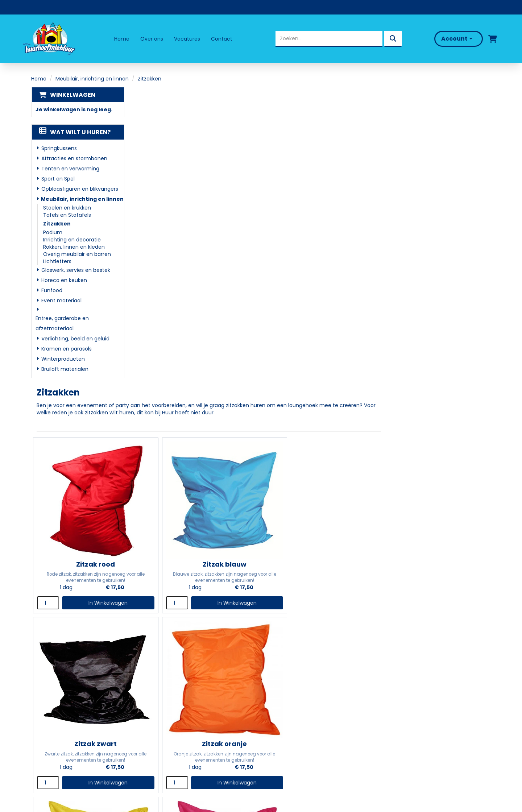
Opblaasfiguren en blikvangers (79, 189)
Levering (278, 694)
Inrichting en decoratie (72, 240)
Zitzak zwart (435, 252)
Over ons (152, 39)
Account (456, 39)
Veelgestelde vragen (296, 705)
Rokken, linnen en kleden (74, 247)
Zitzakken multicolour (320, 585)
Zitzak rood (204, 252)
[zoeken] (393, 39)
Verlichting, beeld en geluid (75, 339)
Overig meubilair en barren (77, 254)
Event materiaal (61, 301)
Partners (164, 705)
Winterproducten (63, 359)
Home (122, 39)
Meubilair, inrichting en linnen (92, 79)
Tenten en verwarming (70, 169)
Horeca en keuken (64, 280)
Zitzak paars (435, 585)
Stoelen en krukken (67, 208)
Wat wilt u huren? (74, 132)
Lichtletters (57, 261)
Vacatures (187, 39)
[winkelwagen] (492, 39)
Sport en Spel (58, 179)
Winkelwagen (72, 95)
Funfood (51, 290)
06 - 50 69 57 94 (61, 719)
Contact (222, 39)
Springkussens (59, 148)
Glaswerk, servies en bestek (75, 270)
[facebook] (45, 749)
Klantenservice (288, 715)
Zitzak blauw (320, 252)
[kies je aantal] (162, 291)
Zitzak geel (320, 419)
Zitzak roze (435, 419)
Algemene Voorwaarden (301, 736)
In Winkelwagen (215, 291)
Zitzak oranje (204, 419)
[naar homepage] (49, 39)
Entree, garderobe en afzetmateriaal (62, 323)
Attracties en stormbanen (74, 158)
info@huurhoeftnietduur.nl (73, 729)
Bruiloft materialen (65, 369)
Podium (52, 232)
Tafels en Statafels (67, 215)
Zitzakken (57, 224)
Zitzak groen (204, 585)
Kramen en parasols (66, 349)
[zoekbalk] (329, 39)
